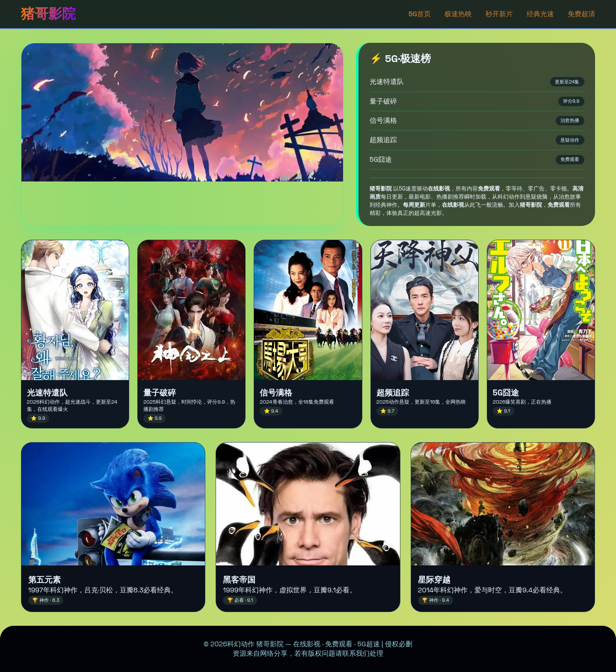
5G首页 (420, 14)
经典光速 (540, 14)
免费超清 (581, 14)
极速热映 (458, 14)
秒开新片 (499, 14)
